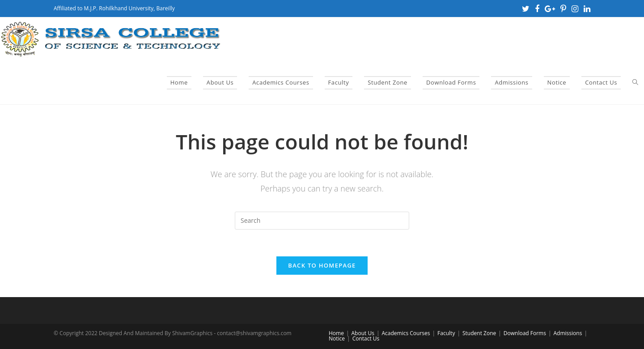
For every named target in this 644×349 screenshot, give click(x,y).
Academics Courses (406, 333)
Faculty (446, 333)
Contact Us (366, 338)
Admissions (568, 333)
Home (336, 333)
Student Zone (479, 333)
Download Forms (525, 333)
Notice (337, 338)
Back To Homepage (322, 265)
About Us (363, 333)
